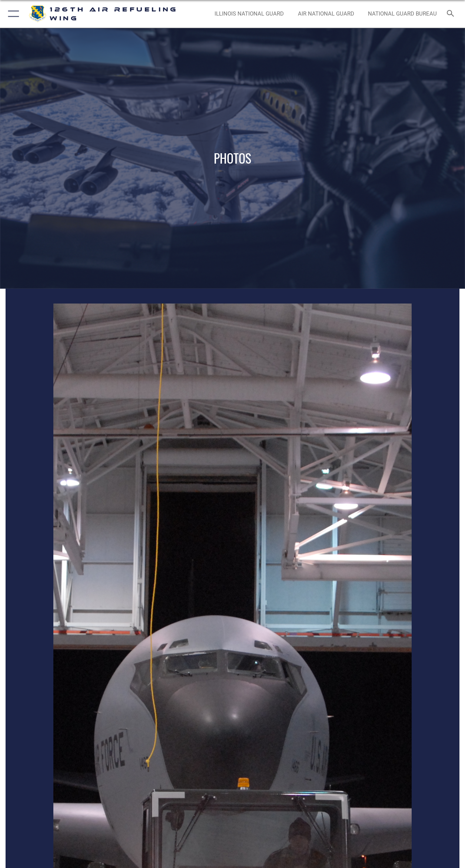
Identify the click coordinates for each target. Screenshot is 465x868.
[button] (12, 14)
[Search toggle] (452, 14)
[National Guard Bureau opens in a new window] (402, 14)
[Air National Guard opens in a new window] (326, 14)
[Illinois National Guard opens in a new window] (249, 14)
